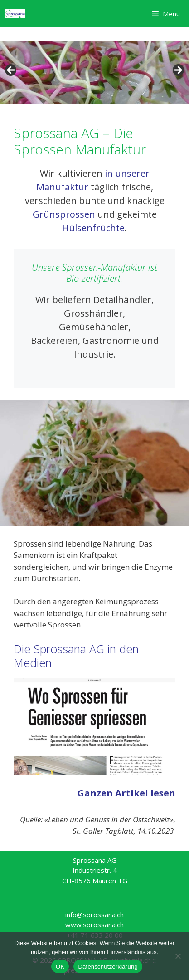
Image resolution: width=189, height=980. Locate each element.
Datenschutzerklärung (108, 967)
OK (60, 967)
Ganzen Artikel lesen (126, 793)
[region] (94, 72)
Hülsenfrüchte (93, 228)
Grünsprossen (64, 214)
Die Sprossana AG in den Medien (76, 656)
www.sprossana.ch (94, 925)
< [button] (11, 70)
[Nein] (178, 956)
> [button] (178, 70)
